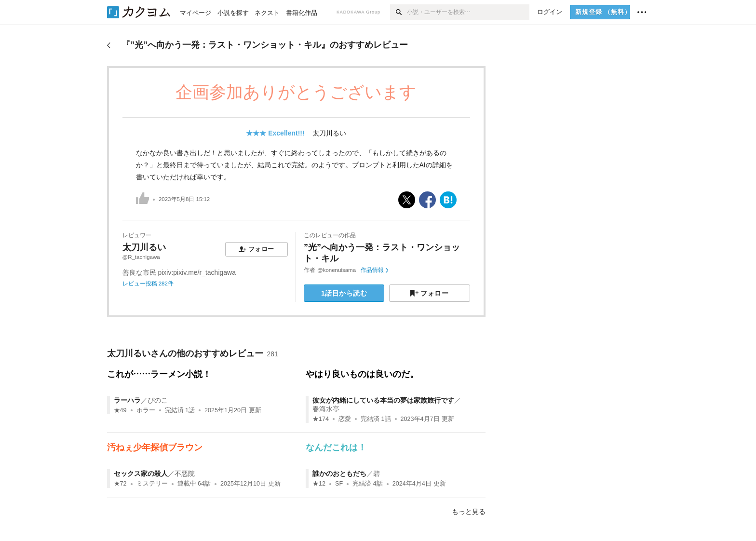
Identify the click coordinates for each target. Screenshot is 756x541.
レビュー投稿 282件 (148, 284)
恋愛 (345, 419)
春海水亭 (326, 409)
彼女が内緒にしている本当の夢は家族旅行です (383, 400)
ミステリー (152, 484)
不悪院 (185, 473)
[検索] (398, 12)
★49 (120, 410)
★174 (321, 419)
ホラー (146, 410)
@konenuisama (337, 270)
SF (339, 484)
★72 (120, 484)
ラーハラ (127, 400)
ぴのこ (158, 400)
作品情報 (374, 270)
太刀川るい (329, 133)
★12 (319, 484)
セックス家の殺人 (141, 473)
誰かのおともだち (339, 473)
